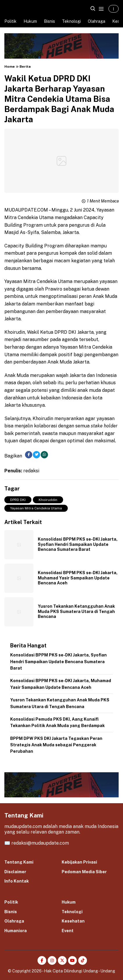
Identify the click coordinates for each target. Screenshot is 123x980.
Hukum (30, 21)
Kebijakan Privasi (79, 862)
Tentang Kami (19, 862)
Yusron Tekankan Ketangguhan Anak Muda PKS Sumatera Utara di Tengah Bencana (76, 611)
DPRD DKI (18, 500)
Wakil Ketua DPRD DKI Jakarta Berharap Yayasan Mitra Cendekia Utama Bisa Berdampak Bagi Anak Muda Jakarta (59, 99)
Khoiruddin (48, 500)
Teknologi (71, 21)
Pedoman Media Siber (84, 872)
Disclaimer (15, 872)
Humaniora (16, 931)
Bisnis (49, 21)
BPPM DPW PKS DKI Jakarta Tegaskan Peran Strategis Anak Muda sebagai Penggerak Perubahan (56, 745)
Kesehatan (73, 921)
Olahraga (97, 21)
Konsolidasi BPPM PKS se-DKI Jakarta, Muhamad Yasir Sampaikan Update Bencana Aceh (78, 578)
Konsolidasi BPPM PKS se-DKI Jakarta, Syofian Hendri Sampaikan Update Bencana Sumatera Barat (78, 544)
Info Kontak (17, 881)
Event (68, 931)
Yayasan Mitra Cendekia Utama (36, 508)
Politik (10, 21)
